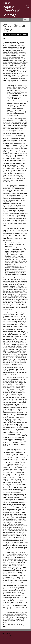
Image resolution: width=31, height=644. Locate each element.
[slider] (13, 34)
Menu (26, 20)
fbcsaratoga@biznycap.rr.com (9, 642)
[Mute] (21, 34)
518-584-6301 (5, 640)
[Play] (5, 34)
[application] (16, 34)
